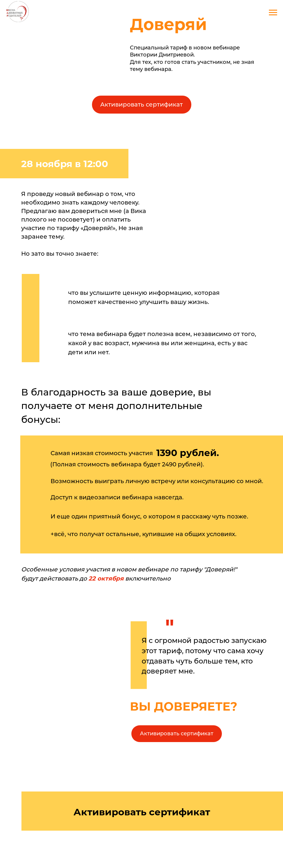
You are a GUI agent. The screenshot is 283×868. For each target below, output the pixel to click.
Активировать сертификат (141, 104)
